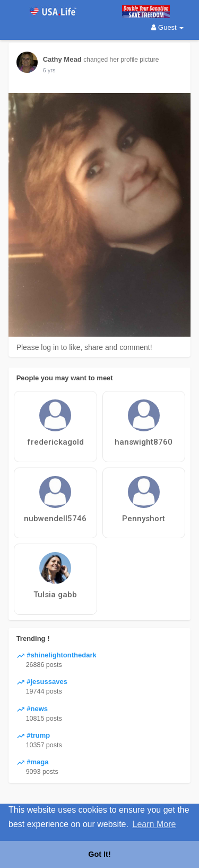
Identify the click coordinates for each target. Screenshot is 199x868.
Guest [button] (167, 27)
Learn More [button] (154, 824)
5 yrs (49, 70)
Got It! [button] (99, 854)
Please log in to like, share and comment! (84, 347)
